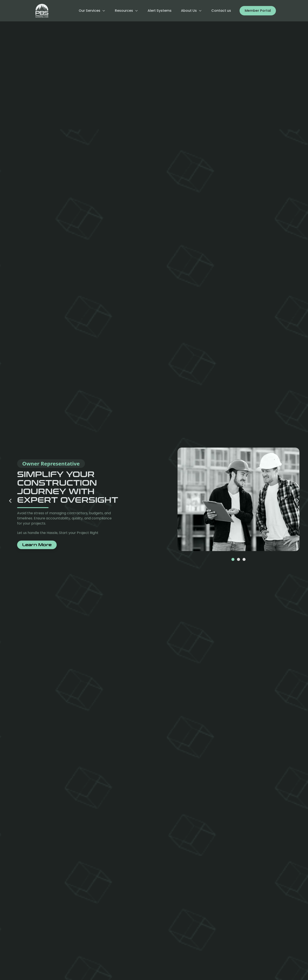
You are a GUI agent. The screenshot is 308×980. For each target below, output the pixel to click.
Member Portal (258, 11)
